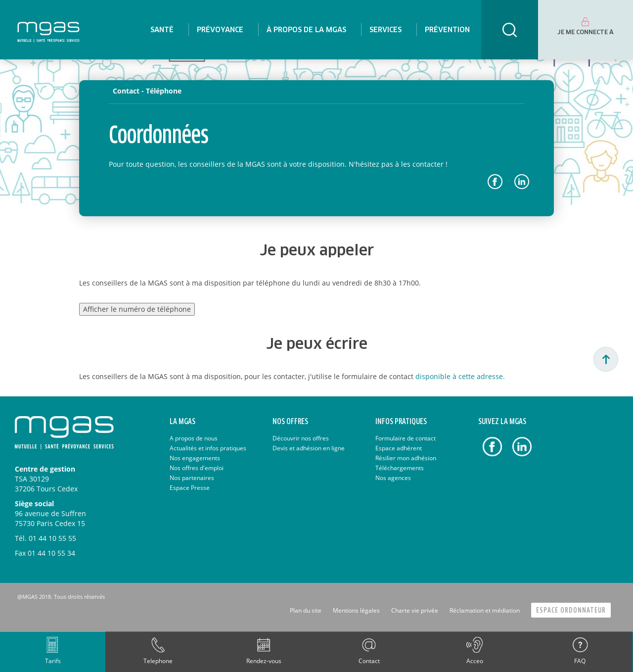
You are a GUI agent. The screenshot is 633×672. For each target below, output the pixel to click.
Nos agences (393, 478)
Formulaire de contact (406, 438)
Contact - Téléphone (147, 91)
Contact (369, 661)
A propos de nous (194, 438)
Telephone (158, 661)
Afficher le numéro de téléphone (137, 309)
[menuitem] (162, 30)
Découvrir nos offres (301, 438)
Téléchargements (400, 468)
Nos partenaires (192, 478)
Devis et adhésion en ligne (309, 448)
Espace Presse (190, 488)
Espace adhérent (399, 448)
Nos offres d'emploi (197, 468)
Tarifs (53, 661)
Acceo (475, 661)
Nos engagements (195, 458)
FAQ (580, 661)
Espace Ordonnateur (571, 610)
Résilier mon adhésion (406, 458)
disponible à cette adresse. (460, 376)
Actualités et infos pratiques (208, 448)
